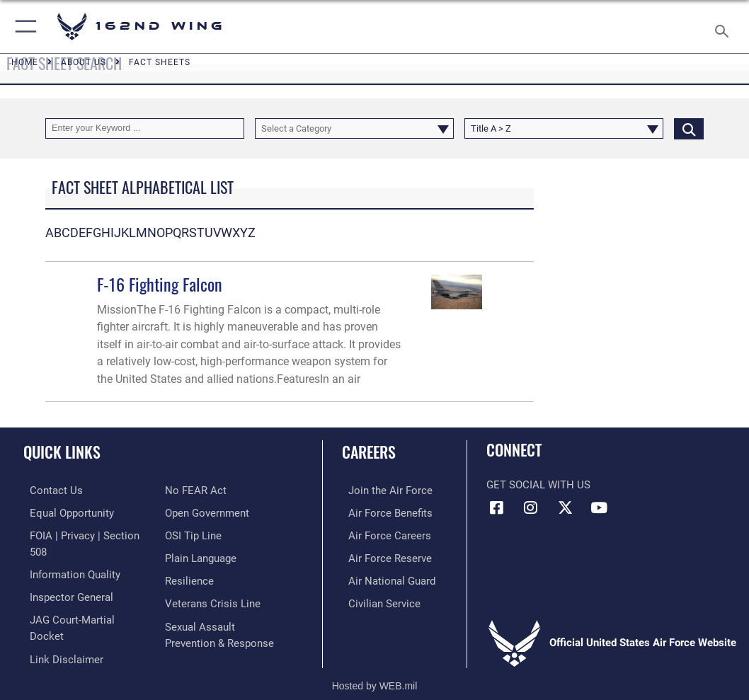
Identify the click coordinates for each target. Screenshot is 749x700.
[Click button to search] (689, 128)
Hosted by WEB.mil (375, 669)
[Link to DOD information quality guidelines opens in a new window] (69, 571)
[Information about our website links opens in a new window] (60, 637)
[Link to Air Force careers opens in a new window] (383, 534)
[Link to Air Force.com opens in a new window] (384, 490)
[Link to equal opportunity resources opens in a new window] (65, 512)
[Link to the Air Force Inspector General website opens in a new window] (65, 593)
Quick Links (62, 452)
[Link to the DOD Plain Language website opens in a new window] (201, 556)
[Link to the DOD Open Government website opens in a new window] (207, 512)
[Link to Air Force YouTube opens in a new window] (599, 507)
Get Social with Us (538, 485)
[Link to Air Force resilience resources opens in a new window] (189, 577)
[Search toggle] (725, 27)
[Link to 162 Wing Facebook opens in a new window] (497, 507)
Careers (369, 452)
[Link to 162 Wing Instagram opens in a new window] (531, 507)
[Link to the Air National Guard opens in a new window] (385, 577)
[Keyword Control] (145, 128)
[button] (23, 27)
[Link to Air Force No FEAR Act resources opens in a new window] (196, 490)
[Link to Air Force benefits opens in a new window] (384, 512)
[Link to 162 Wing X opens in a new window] (565, 507)
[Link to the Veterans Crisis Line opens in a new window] (213, 599)
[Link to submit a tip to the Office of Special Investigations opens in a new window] (193, 534)
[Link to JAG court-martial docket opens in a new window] (84, 615)
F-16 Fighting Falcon (160, 284)
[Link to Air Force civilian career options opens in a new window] (378, 599)
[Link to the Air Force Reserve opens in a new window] (384, 556)
